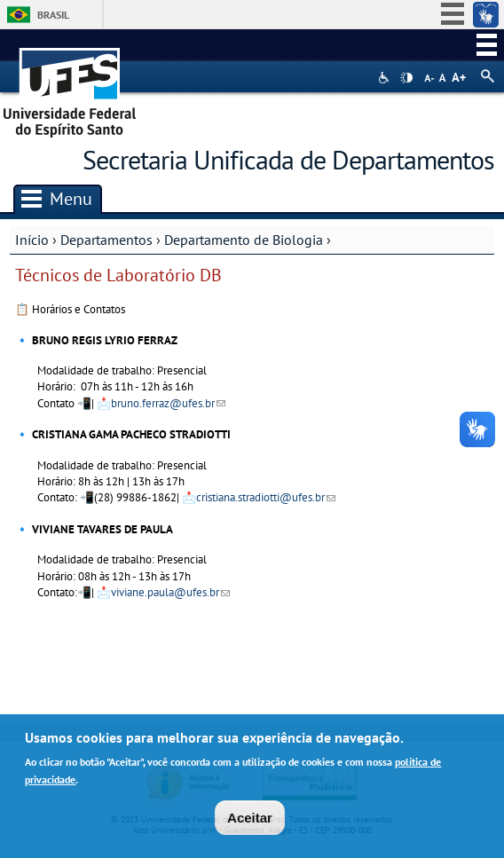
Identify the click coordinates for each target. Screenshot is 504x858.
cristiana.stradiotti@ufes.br (266, 497)
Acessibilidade (386, 78)
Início (32, 240)
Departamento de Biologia (244, 240)
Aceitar (250, 820)
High (406, 78)
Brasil (53, 15)
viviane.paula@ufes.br (170, 592)
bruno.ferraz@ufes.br (168, 403)
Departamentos (106, 240)
